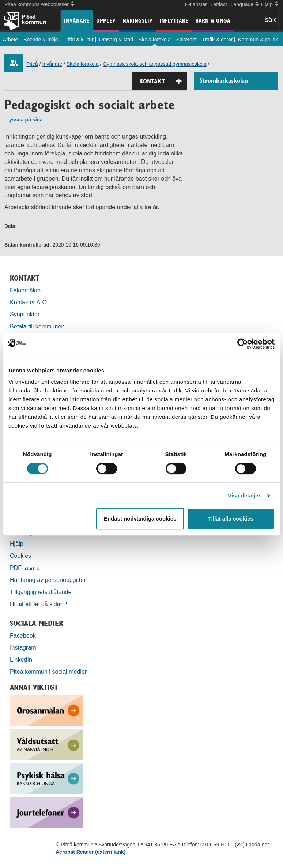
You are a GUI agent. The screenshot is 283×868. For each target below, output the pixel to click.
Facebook (23, 635)
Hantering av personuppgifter (48, 580)
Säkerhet (186, 40)
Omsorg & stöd (116, 40)
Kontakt (163, 81)
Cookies (20, 556)
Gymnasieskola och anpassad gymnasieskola (154, 64)
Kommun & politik (258, 40)
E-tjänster (196, 4)
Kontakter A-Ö (28, 302)
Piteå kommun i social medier (48, 672)
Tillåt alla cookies (231, 518)
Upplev (106, 21)
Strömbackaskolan (224, 81)
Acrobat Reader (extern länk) (90, 852)
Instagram (23, 647)
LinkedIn (21, 660)
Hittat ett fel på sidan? (38, 604)
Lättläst (219, 4)
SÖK (271, 20)
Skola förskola (155, 40)
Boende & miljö (41, 40)
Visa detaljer (244, 495)
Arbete (10, 40)
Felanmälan (25, 290)
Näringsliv (137, 21)
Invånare (77, 21)
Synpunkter (25, 314)
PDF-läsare (25, 568)
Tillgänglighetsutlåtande (41, 592)
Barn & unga (213, 21)
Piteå (32, 64)
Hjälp (17, 544)
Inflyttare (174, 21)
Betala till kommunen (37, 326)
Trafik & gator (218, 40)
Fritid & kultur (78, 40)
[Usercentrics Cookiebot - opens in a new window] (243, 344)
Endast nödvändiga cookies (140, 518)
